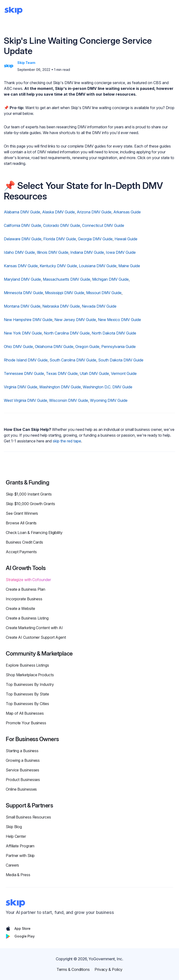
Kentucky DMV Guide (58, 266)
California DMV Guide (22, 225)
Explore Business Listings (27, 665)
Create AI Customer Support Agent (36, 637)
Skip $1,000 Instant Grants (29, 494)
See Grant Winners (22, 513)
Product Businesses (23, 780)
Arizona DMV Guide (94, 212)
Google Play (20, 936)
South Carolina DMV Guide (73, 360)
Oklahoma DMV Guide (54, 347)
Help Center (16, 836)
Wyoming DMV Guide (109, 400)
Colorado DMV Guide (62, 225)
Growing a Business (23, 760)
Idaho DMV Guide (19, 252)
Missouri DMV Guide (104, 293)
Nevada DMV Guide (99, 306)
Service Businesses (22, 770)
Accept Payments (21, 552)
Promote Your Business (26, 723)
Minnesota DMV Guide (23, 293)
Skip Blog (14, 827)
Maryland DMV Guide (22, 279)
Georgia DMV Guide (95, 239)
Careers (12, 865)
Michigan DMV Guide (110, 279)
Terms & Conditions (73, 969)
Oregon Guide (87, 347)
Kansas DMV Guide (21, 266)
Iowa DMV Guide (121, 252)
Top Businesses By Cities (27, 704)
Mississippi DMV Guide (65, 293)
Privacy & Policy (109, 969)
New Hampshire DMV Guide (28, 320)
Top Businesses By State (27, 694)
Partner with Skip (20, 856)
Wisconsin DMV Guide (69, 400)
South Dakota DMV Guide (121, 360)
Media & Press (18, 875)
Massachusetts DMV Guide (67, 279)
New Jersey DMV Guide (75, 320)
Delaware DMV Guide (23, 239)
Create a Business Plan (26, 589)
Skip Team (26, 63)
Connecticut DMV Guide (103, 225)
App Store (18, 929)
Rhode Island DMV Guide (26, 360)
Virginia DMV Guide (21, 387)
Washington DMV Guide (60, 387)
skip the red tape (67, 441)
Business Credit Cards (24, 542)
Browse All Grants (21, 523)
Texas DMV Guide (62, 373)
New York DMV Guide (23, 333)
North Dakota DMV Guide (114, 333)
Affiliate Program (20, 846)
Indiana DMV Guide (87, 252)
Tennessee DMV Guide (24, 373)
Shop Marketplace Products (30, 675)
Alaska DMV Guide (58, 212)
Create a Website (20, 608)
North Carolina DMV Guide (67, 333)
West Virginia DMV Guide (26, 400)
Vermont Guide (124, 373)
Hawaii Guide (126, 239)
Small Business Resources (28, 817)
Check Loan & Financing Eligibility (34, 533)
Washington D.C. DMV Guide (108, 387)
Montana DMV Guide (22, 306)
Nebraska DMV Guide (61, 306)
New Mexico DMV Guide (119, 320)
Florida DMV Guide (60, 239)
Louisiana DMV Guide (98, 266)
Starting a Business (22, 751)
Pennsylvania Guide (118, 347)
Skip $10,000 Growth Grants (30, 504)
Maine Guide (129, 266)
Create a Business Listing (27, 618)
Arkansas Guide (127, 212)
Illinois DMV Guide (53, 252)
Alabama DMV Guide (22, 212)
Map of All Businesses (25, 713)
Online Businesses (21, 789)
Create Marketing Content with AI (34, 628)
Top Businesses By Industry (30, 684)
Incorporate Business (24, 599)
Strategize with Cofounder (28, 580)
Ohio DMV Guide (18, 347)
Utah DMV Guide (94, 373)
